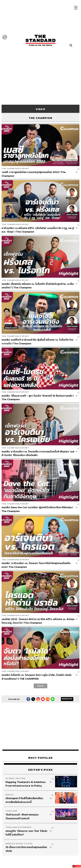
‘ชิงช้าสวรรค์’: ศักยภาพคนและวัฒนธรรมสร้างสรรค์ (22, 816)
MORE (40, 686)
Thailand (11, 811)
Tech (29, 844)
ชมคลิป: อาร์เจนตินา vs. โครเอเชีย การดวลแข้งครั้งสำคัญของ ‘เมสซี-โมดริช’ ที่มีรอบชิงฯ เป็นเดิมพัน (38, 453)
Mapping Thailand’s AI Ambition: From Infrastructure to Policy (26, 784)
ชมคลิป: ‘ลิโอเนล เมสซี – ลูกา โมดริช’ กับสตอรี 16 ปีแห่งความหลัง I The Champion (38, 397)
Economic (26, 827)
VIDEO (40, 109)
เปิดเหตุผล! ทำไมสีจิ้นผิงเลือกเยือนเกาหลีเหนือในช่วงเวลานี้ (24, 800)
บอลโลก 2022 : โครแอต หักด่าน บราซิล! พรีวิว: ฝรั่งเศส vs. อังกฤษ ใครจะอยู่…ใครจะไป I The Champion (38, 621)
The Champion (10, 168)
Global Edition (15, 778)
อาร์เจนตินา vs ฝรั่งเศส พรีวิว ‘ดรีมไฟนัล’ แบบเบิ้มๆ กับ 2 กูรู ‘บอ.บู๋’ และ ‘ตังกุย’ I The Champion (38, 230)
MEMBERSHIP (67, 699)
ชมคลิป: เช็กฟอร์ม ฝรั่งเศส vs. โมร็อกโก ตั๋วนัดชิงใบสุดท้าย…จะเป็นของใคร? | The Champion (38, 286)
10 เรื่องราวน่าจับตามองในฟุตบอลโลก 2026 (26, 849)
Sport (25, 168)
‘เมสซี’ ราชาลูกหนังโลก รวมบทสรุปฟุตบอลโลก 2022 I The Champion (34, 174)
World (10, 795)
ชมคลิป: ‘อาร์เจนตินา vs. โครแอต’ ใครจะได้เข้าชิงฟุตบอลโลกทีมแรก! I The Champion (36, 565)
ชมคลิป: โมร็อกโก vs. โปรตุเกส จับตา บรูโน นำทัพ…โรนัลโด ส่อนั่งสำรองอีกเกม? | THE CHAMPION (37, 677)
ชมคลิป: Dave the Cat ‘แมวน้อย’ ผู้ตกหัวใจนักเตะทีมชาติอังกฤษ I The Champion (37, 509)
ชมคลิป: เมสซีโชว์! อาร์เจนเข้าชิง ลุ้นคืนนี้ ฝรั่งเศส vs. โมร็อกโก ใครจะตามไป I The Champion (37, 341)
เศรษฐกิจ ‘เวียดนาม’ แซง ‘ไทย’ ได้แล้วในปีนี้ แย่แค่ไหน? (26, 833)
